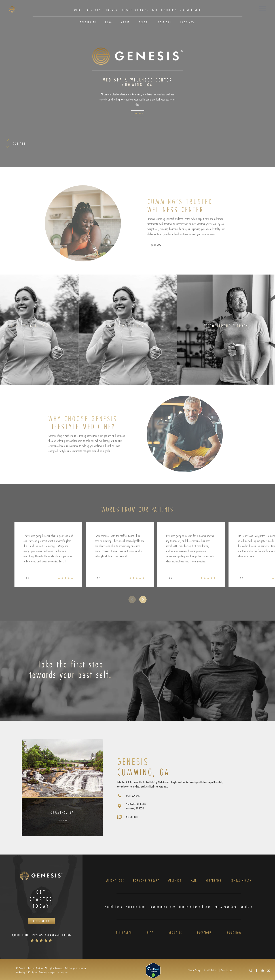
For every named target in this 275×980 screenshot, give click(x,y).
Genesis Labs (227, 971)
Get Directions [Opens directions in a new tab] (133, 817)
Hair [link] (155, 10)
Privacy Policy (194, 971)
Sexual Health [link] (190, 10)
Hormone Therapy (146, 881)
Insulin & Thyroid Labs (195, 907)
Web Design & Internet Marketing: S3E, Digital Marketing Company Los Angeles (51, 971)
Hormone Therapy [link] (119, 10)
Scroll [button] (19, 144)
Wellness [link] (142, 10)
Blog (150, 933)
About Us (175, 933)
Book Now (138, 113)
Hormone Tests (136, 907)
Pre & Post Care (226, 907)
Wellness (175, 881)
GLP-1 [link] (99, 10)
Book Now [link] (188, 22)
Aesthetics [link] (169, 10)
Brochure (247, 907)
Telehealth (124, 933)
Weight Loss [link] (83, 10)
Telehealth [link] (88, 22)
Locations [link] (164, 22)
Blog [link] (109, 22)
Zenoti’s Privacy (211, 971)
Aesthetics (214, 881)
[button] (143, 607)
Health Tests (113, 907)
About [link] (125, 22)
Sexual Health (241, 881)
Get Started (41, 921)
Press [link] (143, 22)
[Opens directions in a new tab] (132, 806)
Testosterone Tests (163, 907)
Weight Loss (115, 881)
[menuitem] (83, 10)
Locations (205, 933)
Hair (194, 881)
